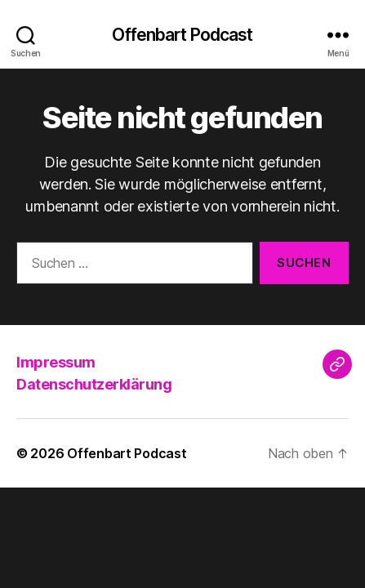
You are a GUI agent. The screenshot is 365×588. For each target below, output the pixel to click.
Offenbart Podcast (182, 35)
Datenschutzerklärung (94, 384)
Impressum (56, 362)
